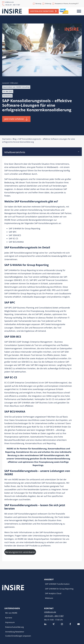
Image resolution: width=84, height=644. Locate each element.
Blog (15, 139)
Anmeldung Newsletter (15, 632)
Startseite (6, 139)
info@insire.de (9, 2)
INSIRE (15, 479)
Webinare (49, 598)
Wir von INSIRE (11, 613)
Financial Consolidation (27, 217)
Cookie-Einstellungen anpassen (18, 636)
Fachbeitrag (7, 96)
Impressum (10, 622)
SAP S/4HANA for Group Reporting (59, 589)
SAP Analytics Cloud (53, 593)
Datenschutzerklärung (14, 627)
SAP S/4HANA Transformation (57, 584)
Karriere (9, 618)
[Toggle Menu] (79, 11)
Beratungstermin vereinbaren (20, 552)
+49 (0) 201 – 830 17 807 (12, 5)
